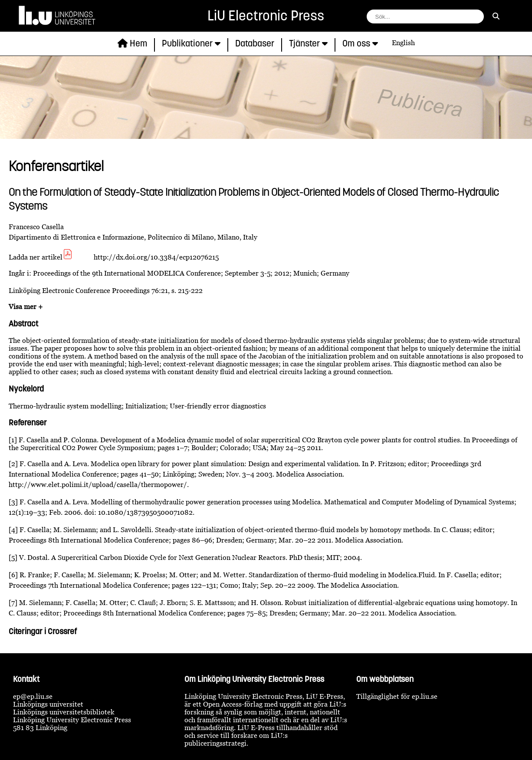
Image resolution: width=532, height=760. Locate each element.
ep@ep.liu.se (33, 696)
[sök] (496, 16)
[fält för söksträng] (425, 16)
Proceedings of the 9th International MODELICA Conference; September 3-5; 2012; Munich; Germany (191, 273)
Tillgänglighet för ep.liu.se (397, 696)
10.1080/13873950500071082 (145, 512)
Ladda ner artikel (41, 257)
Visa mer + (26, 306)
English (403, 43)
